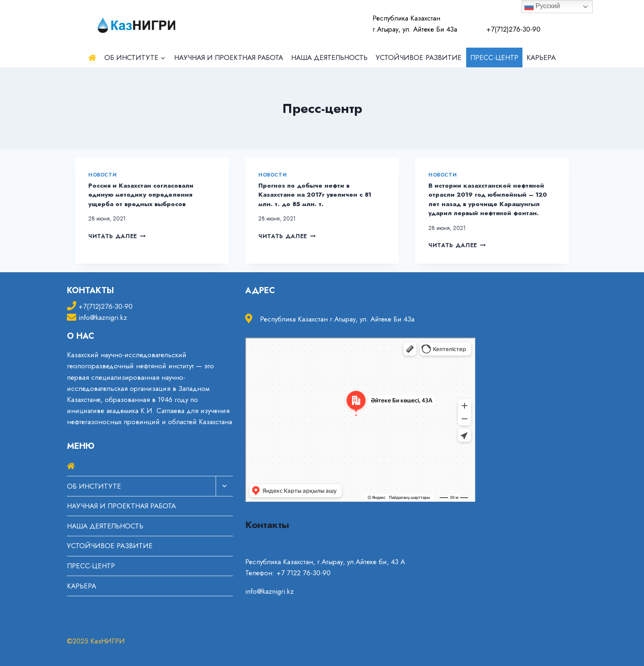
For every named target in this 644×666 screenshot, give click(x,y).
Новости (102, 175)
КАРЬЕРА (541, 57)
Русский (542, 7)
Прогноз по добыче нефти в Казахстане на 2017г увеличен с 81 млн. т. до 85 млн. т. (315, 195)
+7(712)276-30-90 (106, 306)
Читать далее (117, 236)
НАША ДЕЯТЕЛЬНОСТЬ (329, 57)
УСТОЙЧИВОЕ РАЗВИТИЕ (419, 57)
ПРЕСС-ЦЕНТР (494, 57)
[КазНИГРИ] (137, 24)
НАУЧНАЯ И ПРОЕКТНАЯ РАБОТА (229, 57)
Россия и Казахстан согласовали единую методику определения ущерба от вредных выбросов (141, 195)
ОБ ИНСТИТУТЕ (94, 486)
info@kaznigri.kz (103, 317)
